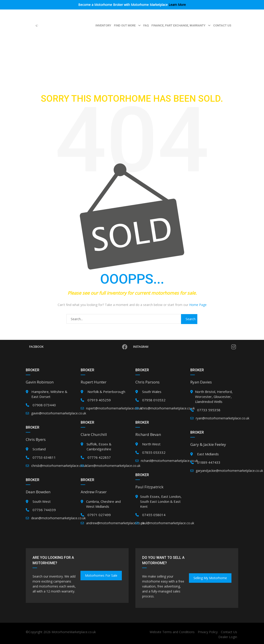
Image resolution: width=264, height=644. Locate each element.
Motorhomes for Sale (101, 575)
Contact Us (229, 632)
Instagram (185, 347)
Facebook (78, 347)
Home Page (198, 305)
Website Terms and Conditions (172, 632)
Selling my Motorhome (210, 578)
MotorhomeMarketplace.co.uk (74, 632)
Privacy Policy (208, 632)
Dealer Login (228, 637)
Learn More (177, 5)
